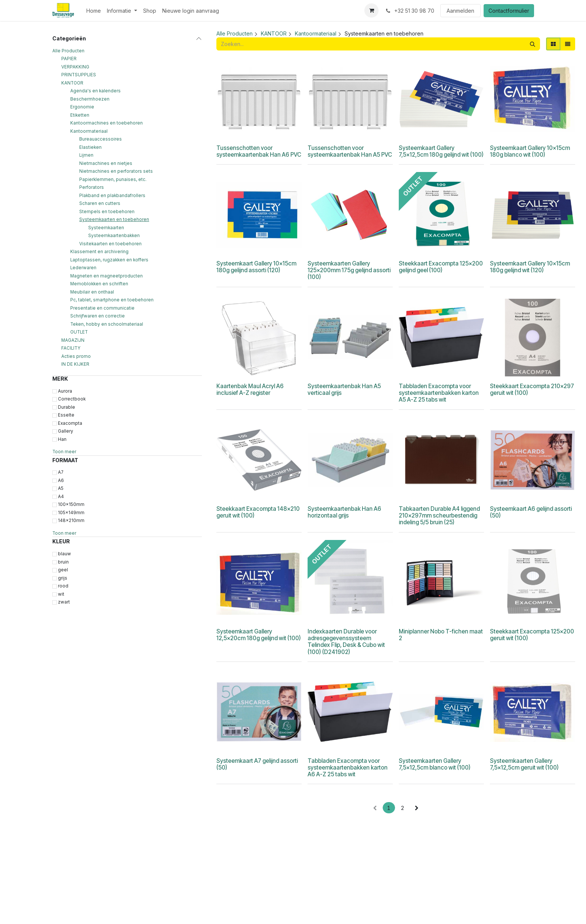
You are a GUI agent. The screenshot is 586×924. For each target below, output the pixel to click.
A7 (61, 472)
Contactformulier (509, 11)
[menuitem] (94, 11)
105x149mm (71, 513)
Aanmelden (460, 11)
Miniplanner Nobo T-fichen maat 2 (441, 635)
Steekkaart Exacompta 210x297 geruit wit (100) (532, 389)
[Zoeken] (533, 44)
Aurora (65, 391)
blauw (64, 554)
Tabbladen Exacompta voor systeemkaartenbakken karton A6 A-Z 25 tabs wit (348, 768)
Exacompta (70, 423)
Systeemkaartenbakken (114, 236)
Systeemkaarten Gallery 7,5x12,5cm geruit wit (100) (524, 764)
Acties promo (76, 356)
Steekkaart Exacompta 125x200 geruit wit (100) (532, 635)
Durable (67, 407)
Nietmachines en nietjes (106, 163)
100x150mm (71, 504)
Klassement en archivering (99, 252)
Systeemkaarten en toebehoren (114, 220)
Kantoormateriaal (89, 131)
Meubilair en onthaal (92, 292)
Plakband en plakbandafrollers (112, 196)
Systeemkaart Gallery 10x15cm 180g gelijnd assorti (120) (256, 267)
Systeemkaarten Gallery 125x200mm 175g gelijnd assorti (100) (349, 270)
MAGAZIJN (73, 340)
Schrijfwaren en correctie (98, 316)
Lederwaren (83, 268)
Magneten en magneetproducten (107, 276)
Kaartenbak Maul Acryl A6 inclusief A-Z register (250, 389)
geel (63, 570)
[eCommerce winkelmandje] (371, 10)
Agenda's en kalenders (95, 91)
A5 (61, 488)
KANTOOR (72, 83)
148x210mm (71, 521)
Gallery (66, 431)
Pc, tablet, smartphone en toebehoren (112, 300)
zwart (64, 602)
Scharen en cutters (100, 203)
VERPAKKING (75, 67)
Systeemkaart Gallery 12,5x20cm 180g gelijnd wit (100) (259, 635)
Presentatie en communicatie (102, 308)
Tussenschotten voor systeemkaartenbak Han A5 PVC (350, 151)
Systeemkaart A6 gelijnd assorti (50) (531, 512)
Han (62, 439)
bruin (63, 562)
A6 (61, 481)
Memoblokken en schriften (99, 284)
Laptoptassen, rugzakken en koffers (109, 260)
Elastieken (90, 147)
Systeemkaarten (106, 228)
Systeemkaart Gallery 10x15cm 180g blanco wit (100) (530, 151)
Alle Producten (68, 51)
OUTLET (79, 332)
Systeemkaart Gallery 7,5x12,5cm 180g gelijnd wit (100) (441, 151)
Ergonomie (82, 107)
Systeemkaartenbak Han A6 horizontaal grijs (344, 512)
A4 (61, 497)
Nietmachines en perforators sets (116, 171)
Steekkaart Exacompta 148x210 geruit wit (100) (258, 512)
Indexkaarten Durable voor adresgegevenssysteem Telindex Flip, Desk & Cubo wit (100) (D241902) (346, 642)
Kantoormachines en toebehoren (107, 123)
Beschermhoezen (90, 99)
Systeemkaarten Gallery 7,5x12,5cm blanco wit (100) (435, 764)
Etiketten (80, 115)
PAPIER (69, 59)
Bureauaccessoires (101, 139)
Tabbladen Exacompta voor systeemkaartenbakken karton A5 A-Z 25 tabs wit (439, 393)
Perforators (92, 187)
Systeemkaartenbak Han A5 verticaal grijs (344, 389)
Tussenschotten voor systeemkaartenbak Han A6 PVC (259, 151)
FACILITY (71, 348)
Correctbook (72, 399)
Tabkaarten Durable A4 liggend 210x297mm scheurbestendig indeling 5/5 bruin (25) (439, 515)
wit (61, 594)
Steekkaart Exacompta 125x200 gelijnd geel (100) (441, 267)
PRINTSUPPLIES (79, 75)
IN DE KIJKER (75, 364)
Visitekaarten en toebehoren (110, 244)
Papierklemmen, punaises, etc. (113, 179)
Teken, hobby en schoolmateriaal (107, 324)
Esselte (66, 415)
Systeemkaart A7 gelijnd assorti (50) (257, 764)
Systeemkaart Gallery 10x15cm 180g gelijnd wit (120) (530, 267)
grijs (63, 578)
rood (63, 586)
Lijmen (86, 155)
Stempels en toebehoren (107, 212)
